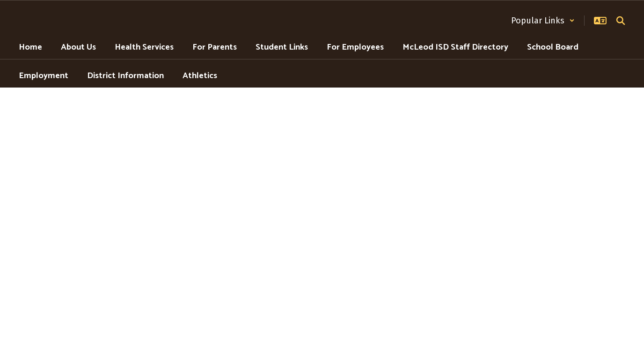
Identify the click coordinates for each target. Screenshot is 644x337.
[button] (543, 21)
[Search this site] (621, 21)
